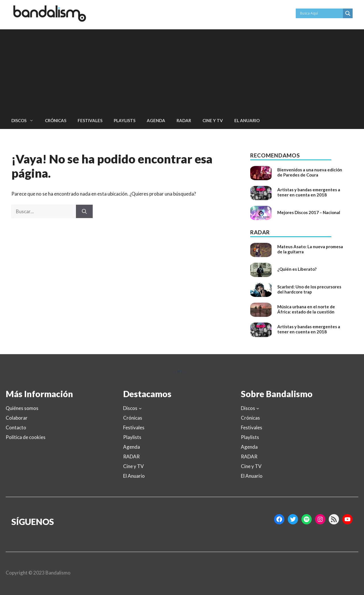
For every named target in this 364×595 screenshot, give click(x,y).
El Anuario (247, 120)
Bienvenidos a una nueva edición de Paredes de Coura (310, 172)
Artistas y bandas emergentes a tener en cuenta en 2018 (309, 192)
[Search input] (321, 13)
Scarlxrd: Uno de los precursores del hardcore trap (309, 289)
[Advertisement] (182, 69)
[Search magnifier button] (348, 13)
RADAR (184, 120)
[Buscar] (84, 212)
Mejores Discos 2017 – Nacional (309, 212)
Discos (25, 120)
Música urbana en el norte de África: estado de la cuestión (306, 309)
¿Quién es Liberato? (297, 269)
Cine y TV (213, 120)
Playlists (125, 120)
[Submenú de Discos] (140, 408)
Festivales (90, 120)
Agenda (156, 120)
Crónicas (56, 120)
